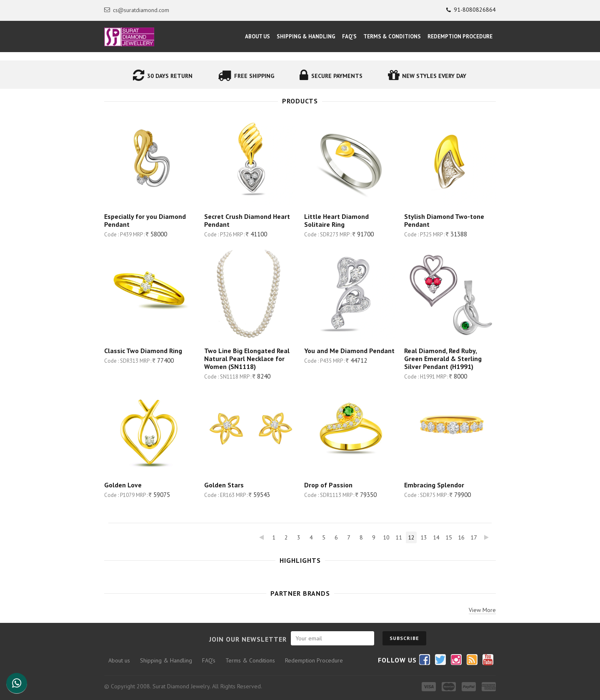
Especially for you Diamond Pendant (145, 220)
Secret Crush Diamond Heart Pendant (247, 220)
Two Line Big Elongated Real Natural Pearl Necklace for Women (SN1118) (247, 359)
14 (436, 537)
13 (424, 537)
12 (411, 537)
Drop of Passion (328, 485)
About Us (257, 36)
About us (119, 660)
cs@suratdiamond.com (137, 10)
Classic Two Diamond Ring (143, 351)
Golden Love (123, 485)
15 (449, 537)
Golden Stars (224, 485)
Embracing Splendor (434, 485)
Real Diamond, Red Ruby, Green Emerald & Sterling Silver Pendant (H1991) (443, 359)
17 (474, 537)
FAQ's (349, 36)
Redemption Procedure (460, 36)
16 (461, 537)
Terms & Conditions (392, 36)
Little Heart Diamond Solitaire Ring (336, 220)
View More (482, 610)
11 (399, 537)
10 (386, 537)
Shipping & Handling (306, 36)
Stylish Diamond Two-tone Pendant (444, 220)
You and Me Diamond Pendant (349, 351)
